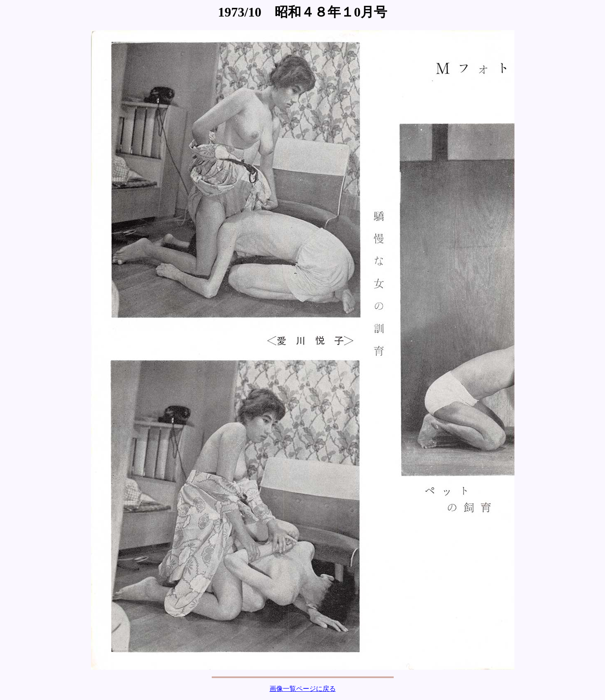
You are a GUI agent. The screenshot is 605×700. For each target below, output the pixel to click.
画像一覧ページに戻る (303, 689)
